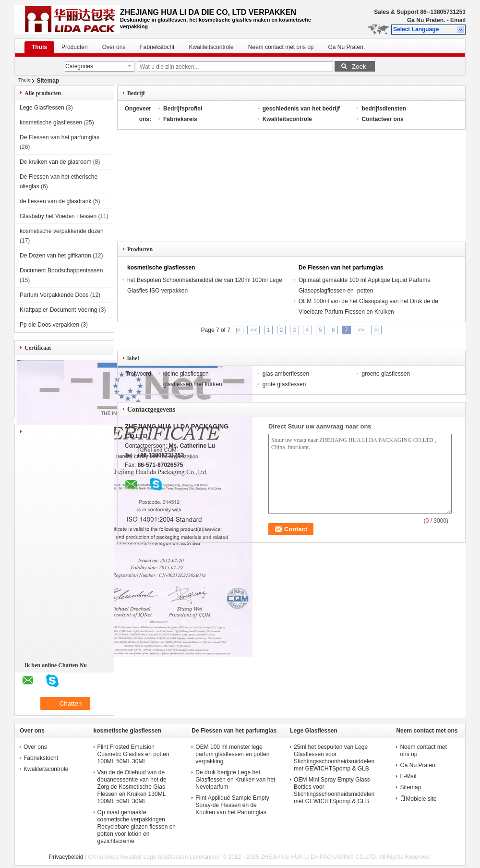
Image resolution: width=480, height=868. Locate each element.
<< (253, 330)
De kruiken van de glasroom (55, 162)
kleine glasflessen (186, 374)
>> (361, 330)
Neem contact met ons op (281, 47)
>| (376, 330)
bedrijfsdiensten (384, 109)
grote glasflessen (284, 384)
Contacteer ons (382, 119)
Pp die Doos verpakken (49, 325)
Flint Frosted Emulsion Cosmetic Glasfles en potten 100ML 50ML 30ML (133, 754)
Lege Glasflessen (42, 108)
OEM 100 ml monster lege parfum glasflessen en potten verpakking (232, 754)
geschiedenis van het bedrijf (301, 109)
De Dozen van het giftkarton (55, 256)
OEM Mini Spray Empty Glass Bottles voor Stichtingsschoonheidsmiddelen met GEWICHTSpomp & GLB (334, 790)
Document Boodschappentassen (61, 270)
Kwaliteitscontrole (211, 47)
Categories (79, 66)
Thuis (39, 47)
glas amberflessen (286, 374)
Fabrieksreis (180, 119)
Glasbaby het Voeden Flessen (58, 216)
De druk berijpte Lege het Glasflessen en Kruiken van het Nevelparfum (235, 780)
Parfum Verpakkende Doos (54, 295)
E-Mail (408, 776)
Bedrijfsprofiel (183, 109)
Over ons (114, 47)
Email (458, 20)
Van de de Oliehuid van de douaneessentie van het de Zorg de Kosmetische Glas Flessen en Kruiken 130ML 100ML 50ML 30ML (132, 787)
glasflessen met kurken (193, 384)
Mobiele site (418, 799)
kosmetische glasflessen (51, 122)
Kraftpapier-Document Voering (58, 310)
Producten (75, 47)
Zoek (359, 67)
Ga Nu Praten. (426, 20)
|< (238, 330)
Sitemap (410, 787)
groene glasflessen (386, 374)
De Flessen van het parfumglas (60, 137)
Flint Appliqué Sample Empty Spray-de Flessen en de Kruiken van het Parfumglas (232, 805)
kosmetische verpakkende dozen (62, 231)
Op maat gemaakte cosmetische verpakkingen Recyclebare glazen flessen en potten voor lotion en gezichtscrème (137, 827)
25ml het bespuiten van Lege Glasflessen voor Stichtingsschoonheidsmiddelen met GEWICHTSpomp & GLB (334, 758)
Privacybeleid (66, 857)
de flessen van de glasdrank (55, 201)
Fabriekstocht (157, 47)
